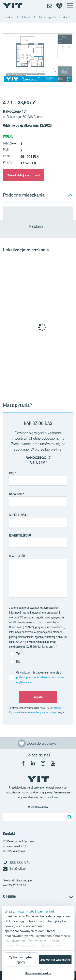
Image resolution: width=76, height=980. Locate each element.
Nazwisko (16, 494)
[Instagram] (43, 763)
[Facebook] (23, 763)
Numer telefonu (20, 535)
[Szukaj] (69, 817)
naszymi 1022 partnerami (35, 911)
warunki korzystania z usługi (42, 712)
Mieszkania (38, 227)
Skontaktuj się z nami (24, 175)
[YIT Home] (13, 6)
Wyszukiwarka (38, 807)
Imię (12, 473)
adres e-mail (18, 515)
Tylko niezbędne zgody (21, 960)
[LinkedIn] (33, 763)
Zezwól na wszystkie (55, 960)
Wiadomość (17, 556)
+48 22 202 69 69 (15, 885)
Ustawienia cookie (38, 973)
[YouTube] (53, 763)
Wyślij (38, 697)
